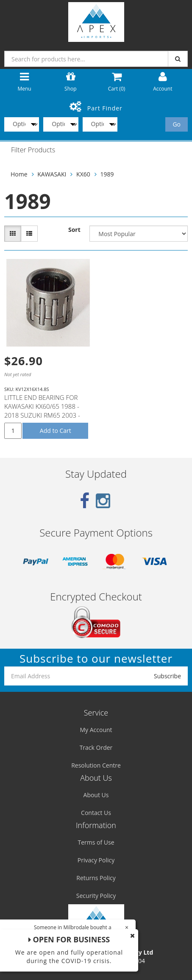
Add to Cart (56, 431)
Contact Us (96, 813)
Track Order (96, 747)
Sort (74, 230)
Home (19, 174)
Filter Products (33, 150)
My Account (96, 730)
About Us (96, 795)
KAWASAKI (52, 174)
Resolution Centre (96, 765)
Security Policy (96, 896)
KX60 (83, 174)
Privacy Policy (96, 860)
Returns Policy (96, 878)
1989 (107, 174)
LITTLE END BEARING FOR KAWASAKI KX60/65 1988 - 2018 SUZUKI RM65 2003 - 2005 (42, 411)
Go (177, 124)
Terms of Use (96, 842)
